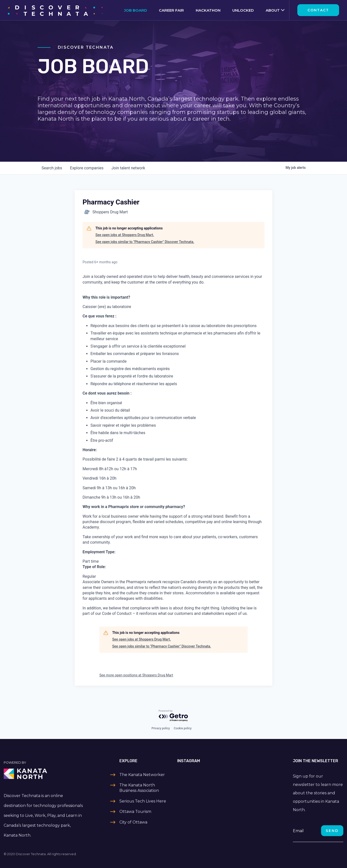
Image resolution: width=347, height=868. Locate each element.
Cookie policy (183, 728)
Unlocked (243, 10)
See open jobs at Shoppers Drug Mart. (125, 235)
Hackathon (208, 10)
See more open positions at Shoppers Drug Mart (136, 675)
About (273, 10)
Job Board (136, 10)
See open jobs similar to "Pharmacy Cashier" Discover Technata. (145, 242)
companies (87, 168)
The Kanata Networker (142, 775)
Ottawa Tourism (135, 812)
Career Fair (171, 10)
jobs (52, 168)
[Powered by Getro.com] (173, 716)
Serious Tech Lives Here (143, 801)
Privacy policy (161, 728)
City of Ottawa (133, 822)
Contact (318, 10)
